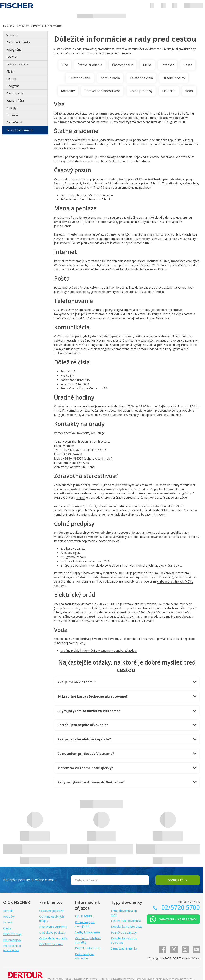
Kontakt (8, 911)
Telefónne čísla (141, 78)
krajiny (80, 498)
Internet (168, 65)
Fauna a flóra (15, 100)
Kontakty (68, 91)
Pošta (188, 65)
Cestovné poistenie (52, 911)
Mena (147, 65)
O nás (7, 928)
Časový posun (123, 65)
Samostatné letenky (124, 948)
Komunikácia (110, 78)
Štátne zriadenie (90, 65)
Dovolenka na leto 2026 (127, 927)
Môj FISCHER (84, 916)
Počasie (12, 57)
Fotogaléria (14, 50)
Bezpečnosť (14, 122)
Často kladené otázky (53, 938)
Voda (189, 91)
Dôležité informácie (88, 948)
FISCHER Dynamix (51, 944)
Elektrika (169, 91)
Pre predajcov (12, 940)
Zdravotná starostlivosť (102, 91)
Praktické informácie (20, 130)
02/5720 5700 (180, 907)
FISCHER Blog (12, 934)
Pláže (10, 71)
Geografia (13, 86)
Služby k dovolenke (87, 932)
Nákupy (11, 108)
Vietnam (12, 35)
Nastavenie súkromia (53, 927)
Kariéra (8, 922)
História (12, 79)
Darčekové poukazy (52, 932)
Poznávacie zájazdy (124, 932)
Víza (65, 65)
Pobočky (9, 916)
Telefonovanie (80, 78)
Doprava (12, 115)
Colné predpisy (141, 91)
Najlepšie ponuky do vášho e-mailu (30, 880)
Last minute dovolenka (126, 921)
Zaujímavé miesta (18, 42)
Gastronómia (15, 93)
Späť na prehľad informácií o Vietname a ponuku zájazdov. (99, 650)
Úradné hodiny (174, 78)
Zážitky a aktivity (17, 64)
